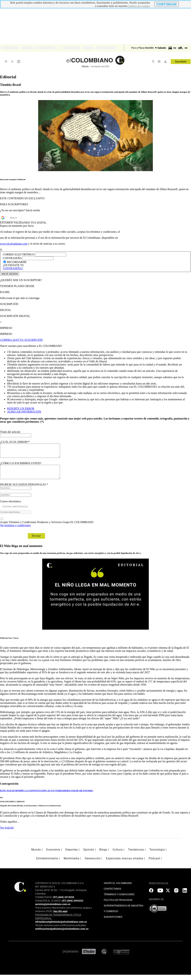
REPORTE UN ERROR (21, 408)
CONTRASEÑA (13, 258)
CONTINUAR (167, 4)
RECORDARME (17, 262)
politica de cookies (139, 6)
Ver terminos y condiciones (15, 531)
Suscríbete (181, 62)
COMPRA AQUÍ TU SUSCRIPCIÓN (21, 340)
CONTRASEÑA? (13, 268)
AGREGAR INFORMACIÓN (24, 412)
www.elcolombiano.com (14, 244)
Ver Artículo (7, 833)
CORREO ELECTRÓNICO (19, 254)
